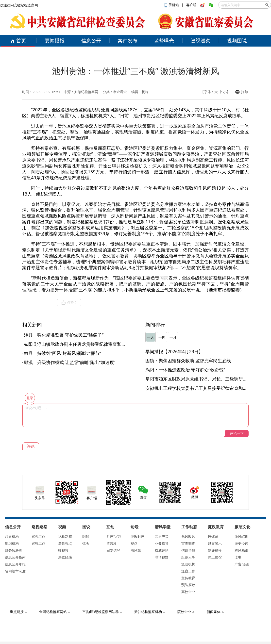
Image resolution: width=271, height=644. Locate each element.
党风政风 (188, 537)
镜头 (86, 543)
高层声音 (162, 537)
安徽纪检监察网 (86, 92)
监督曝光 (164, 41)
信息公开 (91, 41)
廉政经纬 (65, 557)
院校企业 (186, 612)
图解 (86, 537)
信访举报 (188, 550)
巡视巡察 (201, 41)
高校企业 (188, 592)
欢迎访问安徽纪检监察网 (19, 5)
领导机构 (12, 537)
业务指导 (162, 543)
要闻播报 (55, 41)
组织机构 (12, 543)
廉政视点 (65, 543)
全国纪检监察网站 (55, 612)
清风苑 (136, 550)
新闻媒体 (215, 612)
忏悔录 (213, 537)
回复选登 (113, 550)
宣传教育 (188, 578)
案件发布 (128, 41)
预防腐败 (188, 585)
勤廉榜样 (215, 550)
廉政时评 (137, 537)
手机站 (172, 5)
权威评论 (162, 550)
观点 (134, 543)
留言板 (112, 543)
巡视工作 (38, 537)
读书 (238, 557)
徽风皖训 (241, 537)
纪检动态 (65, 537)
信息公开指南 (15, 557)
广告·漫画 (242, 564)
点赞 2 (69, 303)
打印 (242, 92)
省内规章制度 (15, 571)
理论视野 (162, 557)
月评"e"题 (114, 537)
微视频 (63, 550)
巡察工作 (38, 543)
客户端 (191, 5)
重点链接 (18, 612)
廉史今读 (241, 543)
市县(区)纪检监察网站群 (102, 612)
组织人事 (188, 557)
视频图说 (237, 41)
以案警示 (215, 543)
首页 (18, 41)
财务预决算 (14, 550)
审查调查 (188, 543)
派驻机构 (188, 564)
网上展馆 (215, 557)
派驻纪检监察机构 (150, 612)
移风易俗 (241, 550)
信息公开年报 (15, 564)
